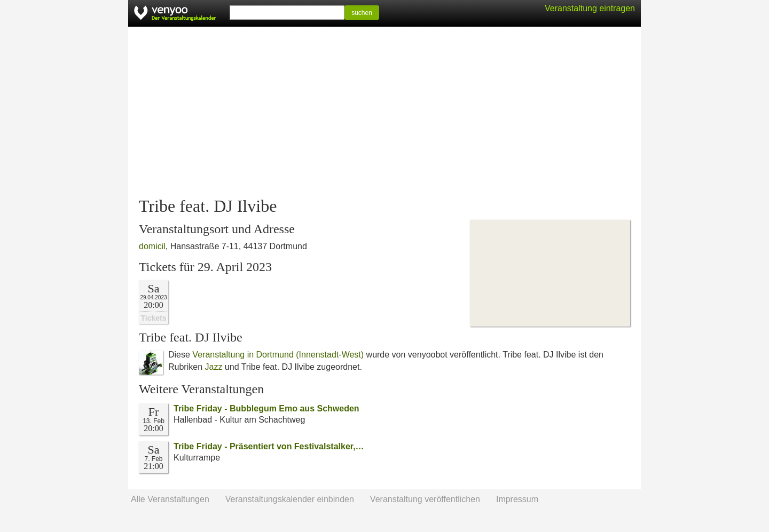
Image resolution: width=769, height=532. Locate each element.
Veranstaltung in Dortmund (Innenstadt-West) (278, 355)
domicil (152, 246)
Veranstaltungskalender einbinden (290, 499)
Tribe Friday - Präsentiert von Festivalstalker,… (269, 446)
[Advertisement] (384, 112)
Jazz (213, 367)
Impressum (517, 499)
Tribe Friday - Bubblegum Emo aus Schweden (266, 408)
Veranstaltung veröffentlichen (425, 499)
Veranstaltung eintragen (590, 8)
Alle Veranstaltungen (170, 499)
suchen (362, 13)
